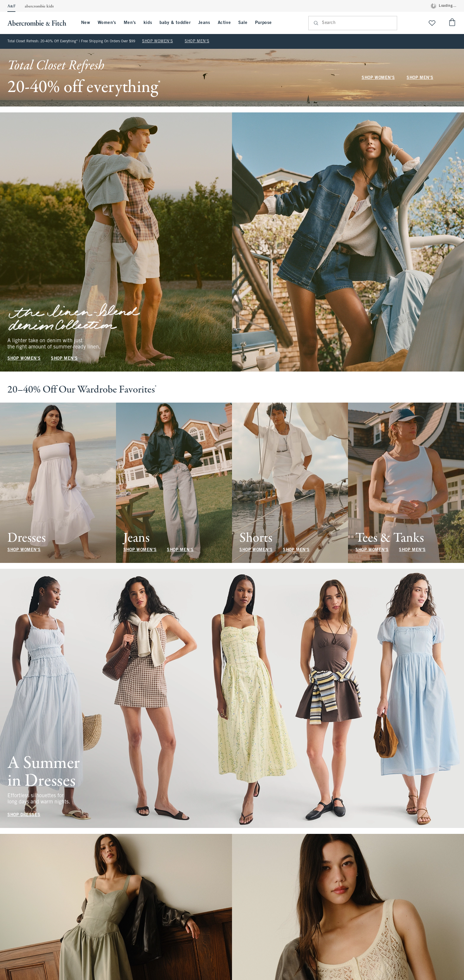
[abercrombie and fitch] (40, 23)
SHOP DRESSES (24, 815)
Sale (243, 23)
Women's (107, 23)
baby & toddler (175, 23)
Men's (130, 23)
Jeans (204, 23)
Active (224, 23)
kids (148, 23)
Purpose (264, 23)
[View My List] (432, 23)
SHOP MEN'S (197, 41)
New (86, 23)
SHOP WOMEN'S (157, 41)
